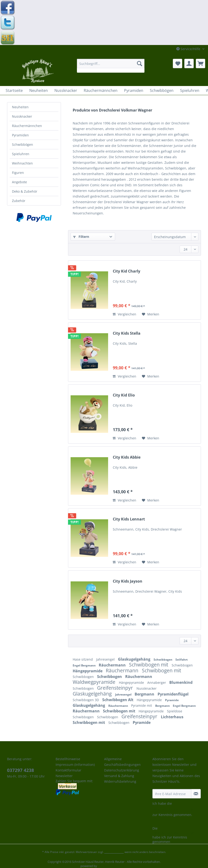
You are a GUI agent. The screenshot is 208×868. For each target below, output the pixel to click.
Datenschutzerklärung (122, 770)
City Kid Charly (127, 271)
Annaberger (157, 683)
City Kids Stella (127, 333)
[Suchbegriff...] (111, 64)
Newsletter (64, 776)
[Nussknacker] (66, 90)
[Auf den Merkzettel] (151, 314)
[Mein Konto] (189, 64)
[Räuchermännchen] (101, 90)
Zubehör (19, 201)
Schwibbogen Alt (118, 700)
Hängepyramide (88, 671)
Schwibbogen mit (149, 665)
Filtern (81, 237)
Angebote (19, 182)
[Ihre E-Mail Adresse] (172, 794)
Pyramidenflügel (173, 694)
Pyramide (172, 700)
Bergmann (145, 694)
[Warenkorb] (200, 64)
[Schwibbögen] (162, 90)
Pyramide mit (142, 705)
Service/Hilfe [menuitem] (189, 49)
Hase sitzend (83, 659)
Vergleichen (125, 314)
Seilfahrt (182, 660)
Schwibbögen (23, 144)
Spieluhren (21, 154)
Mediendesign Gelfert (113, 866)
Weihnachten (22, 163)
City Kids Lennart (129, 519)
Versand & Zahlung (119, 776)
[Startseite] (14, 90)
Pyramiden (20, 135)
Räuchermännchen (27, 126)
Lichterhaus (172, 717)
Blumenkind (181, 682)
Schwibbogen (163, 660)
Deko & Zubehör (25, 191)
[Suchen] (140, 64)
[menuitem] (111, 66)
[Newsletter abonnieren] (196, 794)
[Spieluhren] (190, 90)
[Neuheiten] (39, 90)
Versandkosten (114, 852)
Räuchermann (113, 665)
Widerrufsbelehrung (120, 781)
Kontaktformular (68, 770)
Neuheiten (20, 107)
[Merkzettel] (178, 64)
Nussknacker (22, 116)
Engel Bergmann (85, 665)
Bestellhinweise (68, 759)
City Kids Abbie (127, 457)
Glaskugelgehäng (135, 659)
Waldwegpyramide (95, 682)
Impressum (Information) (75, 765)
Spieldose (175, 711)
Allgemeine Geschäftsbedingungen (122, 762)
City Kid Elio (124, 395)
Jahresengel (106, 659)
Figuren (18, 173)
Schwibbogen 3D (86, 700)
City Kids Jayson (128, 581)
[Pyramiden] (134, 90)
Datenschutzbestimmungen (174, 809)
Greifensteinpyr (116, 688)
